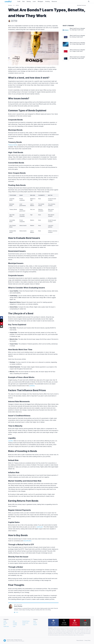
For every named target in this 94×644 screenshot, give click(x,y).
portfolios (32, 386)
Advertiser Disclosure (81, 5)
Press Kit (35, 625)
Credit (5, 621)
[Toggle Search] (89, 1)
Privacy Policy (87, 640)
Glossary (10, 5)
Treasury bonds (13, 145)
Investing (15, 625)
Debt (5, 625)
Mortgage (15, 623)
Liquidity (11, 441)
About (35, 621)
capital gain (40, 527)
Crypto (24, 625)
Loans (14, 626)
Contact (35, 623)
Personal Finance (26, 621)
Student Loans (25, 623)
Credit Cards (6, 626)
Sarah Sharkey (14, 20)
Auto (14, 621)
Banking (5, 623)
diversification (27, 541)
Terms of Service (80, 640)
